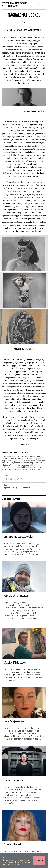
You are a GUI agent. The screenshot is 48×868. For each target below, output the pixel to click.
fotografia (16, 489)
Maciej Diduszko (15, 664)
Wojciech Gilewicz (16, 597)
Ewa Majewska (14, 723)
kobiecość (26, 489)
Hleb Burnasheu (14, 782)
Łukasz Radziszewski (18, 538)
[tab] (38, 5)
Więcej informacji (18, 864)
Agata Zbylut (12, 846)
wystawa (8, 489)
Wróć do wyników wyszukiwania (26, 30)
